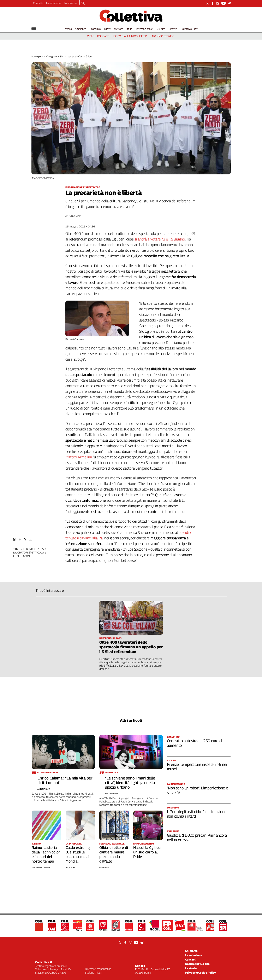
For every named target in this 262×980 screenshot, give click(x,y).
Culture (161, 29)
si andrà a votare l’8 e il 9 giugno (160, 239)
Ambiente (81, 29)
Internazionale (145, 29)
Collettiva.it (44, 962)
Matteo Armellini (79, 457)
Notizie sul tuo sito (197, 964)
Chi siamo (191, 951)
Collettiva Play (189, 29)
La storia (191, 968)
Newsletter (71, 3)
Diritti (108, 29)
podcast (103, 36)
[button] (15, 539)
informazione (22, 556)
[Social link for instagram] (218, 3)
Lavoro (68, 29)
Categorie (52, 56)
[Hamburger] (34, 28)
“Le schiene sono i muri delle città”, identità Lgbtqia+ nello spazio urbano (130, 783)
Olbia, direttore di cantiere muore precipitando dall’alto (114, 854)
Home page (37, 56)
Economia (95, 29)
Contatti (38, 3)
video (91, 36)
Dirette (173, 29)
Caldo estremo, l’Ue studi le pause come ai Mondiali (78, 854)
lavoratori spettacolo (29, 552)
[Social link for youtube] (224, 3)
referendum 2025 (32, 549)
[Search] (83, 4)
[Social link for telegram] (229, 3)
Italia (129, 29)
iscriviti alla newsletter (130, 36)
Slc (62, 56)
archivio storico (163, 36)
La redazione (53, 3)
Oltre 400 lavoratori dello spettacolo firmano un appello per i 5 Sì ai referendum (131, 647)
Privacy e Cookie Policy (201, 973)
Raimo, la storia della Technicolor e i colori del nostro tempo (46, 854)
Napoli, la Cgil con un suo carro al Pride (148, 852)
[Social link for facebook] (213, 3)
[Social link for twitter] (207, 3)
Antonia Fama (73, 216)
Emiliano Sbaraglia (41, 868)
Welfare (119, 29)
